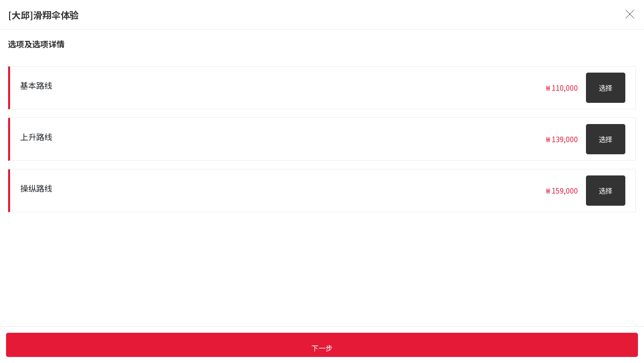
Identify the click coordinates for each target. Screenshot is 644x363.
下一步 (322, 348)
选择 (606, 88)
